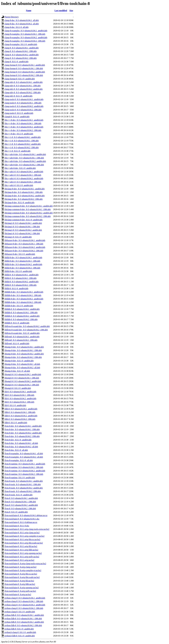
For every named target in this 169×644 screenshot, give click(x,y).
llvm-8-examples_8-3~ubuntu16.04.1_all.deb (24, 454)
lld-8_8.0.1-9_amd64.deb (15, 405)
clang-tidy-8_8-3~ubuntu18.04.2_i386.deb (23, 93)
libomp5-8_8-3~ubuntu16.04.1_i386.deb (22, 378)
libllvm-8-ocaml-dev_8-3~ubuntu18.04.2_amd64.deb (27, 326)
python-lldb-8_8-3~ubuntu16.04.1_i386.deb (23, 619)
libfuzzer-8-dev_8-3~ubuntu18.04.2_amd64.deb (25, 247)
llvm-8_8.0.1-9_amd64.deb (16, 512)
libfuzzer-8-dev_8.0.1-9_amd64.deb (20, 254)
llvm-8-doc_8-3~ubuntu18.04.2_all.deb (21, 447)
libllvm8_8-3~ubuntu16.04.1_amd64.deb (22, 337)
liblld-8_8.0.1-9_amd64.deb (16, 288)
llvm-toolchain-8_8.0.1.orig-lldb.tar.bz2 (21, 550)
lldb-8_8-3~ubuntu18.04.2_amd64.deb (21, 416)
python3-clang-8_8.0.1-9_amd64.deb (20, 632)
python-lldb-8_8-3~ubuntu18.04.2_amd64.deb (24, 622)
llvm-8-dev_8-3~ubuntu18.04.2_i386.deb (22, 436)
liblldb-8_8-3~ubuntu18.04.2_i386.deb (21, 319)
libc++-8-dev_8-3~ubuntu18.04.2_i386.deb (23, 130)
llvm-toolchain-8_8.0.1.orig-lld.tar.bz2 (21, 546)
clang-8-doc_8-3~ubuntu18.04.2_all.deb (22, 24)
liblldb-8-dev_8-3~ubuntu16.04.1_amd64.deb (24, 292)
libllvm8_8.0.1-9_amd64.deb (17, 343)
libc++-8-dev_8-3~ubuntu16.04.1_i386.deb (23, 123)
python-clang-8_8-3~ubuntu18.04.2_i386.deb (24, 608)
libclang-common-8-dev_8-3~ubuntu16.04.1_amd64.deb (29, 206)
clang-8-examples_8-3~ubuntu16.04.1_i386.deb (25, 34)
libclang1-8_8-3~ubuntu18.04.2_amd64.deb (23, 230)
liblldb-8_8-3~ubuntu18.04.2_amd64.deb (22, 316)
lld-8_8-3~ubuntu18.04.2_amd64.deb (20, 398)
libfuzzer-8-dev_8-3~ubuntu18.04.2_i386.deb (24, 251)
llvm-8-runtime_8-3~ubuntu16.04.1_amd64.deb (25, 464)
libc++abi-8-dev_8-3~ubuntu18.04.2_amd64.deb (25, 161)
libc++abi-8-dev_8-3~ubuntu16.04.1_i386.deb (24, 158)
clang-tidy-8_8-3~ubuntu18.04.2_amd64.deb (24, 89)
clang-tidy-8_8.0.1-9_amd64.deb (18, 96)
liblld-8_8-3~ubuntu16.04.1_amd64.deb (22, 275)
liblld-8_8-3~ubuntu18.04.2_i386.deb (21, 285)
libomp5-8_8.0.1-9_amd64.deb (18, 388)
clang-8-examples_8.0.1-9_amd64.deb (21, 44)
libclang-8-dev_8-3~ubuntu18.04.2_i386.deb (24, 199)
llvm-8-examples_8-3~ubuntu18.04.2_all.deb (24, 457)
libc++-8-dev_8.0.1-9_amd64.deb (19, 134)
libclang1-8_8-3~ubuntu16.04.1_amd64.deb (23, 223)
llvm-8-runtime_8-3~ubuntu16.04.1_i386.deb (24, 467)
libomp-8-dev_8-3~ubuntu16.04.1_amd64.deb (24, 347)
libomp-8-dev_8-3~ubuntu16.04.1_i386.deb (23, 350)
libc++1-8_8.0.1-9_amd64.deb (17, 151)
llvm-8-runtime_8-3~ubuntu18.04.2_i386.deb (24, 474)
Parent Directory (12, 17)
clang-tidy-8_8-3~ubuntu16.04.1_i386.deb (23, 86)
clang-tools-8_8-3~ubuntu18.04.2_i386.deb (23, 110)
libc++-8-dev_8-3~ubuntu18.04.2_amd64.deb (24, 127)
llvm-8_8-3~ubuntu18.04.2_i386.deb (20, 509)
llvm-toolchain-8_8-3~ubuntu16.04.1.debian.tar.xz (26, 515)
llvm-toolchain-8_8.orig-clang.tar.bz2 (20, 567)
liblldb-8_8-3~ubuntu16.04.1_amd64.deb (22, 309)
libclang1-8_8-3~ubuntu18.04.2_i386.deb (22, 233)
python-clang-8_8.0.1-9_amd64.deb (20, 612)
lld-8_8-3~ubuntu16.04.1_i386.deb (19, 395)
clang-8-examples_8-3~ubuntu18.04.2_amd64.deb (26, 37)
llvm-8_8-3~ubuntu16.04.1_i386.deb (20, 502)
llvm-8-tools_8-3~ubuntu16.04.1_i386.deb (23, 484)
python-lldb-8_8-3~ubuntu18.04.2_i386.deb (23, 625)
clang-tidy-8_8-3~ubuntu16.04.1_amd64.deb (24, 82)
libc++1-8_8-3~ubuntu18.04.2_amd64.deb (23, 144)
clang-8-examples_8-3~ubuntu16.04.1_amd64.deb (26, 31)
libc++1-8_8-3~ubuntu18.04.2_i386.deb (22, 148)
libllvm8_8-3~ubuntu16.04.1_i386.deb (21, 340)
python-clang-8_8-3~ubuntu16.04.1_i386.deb (24, 601)
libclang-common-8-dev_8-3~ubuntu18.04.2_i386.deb (28, 216)
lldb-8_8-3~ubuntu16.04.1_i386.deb (20, 412)
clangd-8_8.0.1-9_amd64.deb (17, 117)
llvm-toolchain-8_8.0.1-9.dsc (17, 526)
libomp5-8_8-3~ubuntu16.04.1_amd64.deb (23, 374)
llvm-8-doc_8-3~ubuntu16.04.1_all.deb (21, 443)
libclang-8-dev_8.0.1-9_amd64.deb (19, 203)
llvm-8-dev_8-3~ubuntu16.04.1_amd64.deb (23, 426)
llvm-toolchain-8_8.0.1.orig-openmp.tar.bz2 (23, 553)
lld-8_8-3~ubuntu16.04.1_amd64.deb (20, 392)
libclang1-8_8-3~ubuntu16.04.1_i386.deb (22, 227)
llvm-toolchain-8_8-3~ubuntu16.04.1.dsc (22, 519)
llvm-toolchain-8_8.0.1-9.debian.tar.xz (21, 522)
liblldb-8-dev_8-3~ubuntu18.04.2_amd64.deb (24, 299)
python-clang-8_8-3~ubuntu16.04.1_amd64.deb (25, 598)
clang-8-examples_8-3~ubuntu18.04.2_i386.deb (25, 41)
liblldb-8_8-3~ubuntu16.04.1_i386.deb (21, 313)
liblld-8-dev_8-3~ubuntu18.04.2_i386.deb (22, 268)
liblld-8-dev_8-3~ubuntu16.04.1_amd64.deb (23, 258)
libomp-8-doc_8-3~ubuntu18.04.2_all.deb (22, 368)
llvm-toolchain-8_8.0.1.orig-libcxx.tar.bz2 (22, 539)
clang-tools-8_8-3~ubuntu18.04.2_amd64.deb (24, 106)
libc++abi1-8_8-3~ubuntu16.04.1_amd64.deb (24, 172)
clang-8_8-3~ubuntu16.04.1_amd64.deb (22, 48)
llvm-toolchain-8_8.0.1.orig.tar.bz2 (19, 560)
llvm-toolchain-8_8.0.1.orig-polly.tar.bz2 (22, 557)
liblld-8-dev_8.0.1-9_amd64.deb (18, 271)
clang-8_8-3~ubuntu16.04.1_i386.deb (21, 51)
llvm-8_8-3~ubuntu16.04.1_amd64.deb (21, 498)
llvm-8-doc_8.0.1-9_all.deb (16, 450)
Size (71, 11)
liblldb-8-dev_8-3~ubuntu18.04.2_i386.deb (23, 302)
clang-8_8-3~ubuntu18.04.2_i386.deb (21, 58)
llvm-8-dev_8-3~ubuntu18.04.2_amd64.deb (23, 433)
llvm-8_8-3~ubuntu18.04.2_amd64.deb (21, 505)
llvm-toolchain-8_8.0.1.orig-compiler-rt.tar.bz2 (24, 536)
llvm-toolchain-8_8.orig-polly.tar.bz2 (20, 591)
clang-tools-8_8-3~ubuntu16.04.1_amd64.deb (24, 99)
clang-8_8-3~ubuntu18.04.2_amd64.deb (22, 55)
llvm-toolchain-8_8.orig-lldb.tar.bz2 (20, 584)
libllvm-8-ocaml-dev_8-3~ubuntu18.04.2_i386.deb (26, 330)
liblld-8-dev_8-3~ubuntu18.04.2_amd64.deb (23, 264)
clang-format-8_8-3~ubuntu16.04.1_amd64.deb (25, 65)
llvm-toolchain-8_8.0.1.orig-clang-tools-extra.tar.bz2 (27, 529)
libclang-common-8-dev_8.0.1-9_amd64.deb (24, 220)
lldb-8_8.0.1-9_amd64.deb (16, 423)
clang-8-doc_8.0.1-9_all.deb (17, 27)
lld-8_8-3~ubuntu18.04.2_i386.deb (19, 402)
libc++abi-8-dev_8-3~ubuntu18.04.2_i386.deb (24, 165)
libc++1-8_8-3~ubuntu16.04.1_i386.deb (22, 141)
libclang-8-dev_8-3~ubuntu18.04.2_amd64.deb (25, 196)
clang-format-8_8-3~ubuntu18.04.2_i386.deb (24, 75)
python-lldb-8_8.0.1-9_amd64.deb (19, 629)
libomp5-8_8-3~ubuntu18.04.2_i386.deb (22, 385)
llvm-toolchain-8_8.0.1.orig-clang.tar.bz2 (22, 533)
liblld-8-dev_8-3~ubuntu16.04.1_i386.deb (22, 261)
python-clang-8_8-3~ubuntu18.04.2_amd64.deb (25, 605)
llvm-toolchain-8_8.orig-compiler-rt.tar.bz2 (23, 570)
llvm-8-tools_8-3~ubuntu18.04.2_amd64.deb (24, 488)
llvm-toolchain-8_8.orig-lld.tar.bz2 (19, 581)
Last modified (61, 11)
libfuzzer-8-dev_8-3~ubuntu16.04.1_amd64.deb (25, 240)
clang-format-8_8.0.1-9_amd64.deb (20, 79)
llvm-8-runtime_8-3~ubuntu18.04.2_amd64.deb (25, 471)
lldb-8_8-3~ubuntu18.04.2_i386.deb (20, 419)
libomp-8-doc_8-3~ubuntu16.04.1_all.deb (22, 364)
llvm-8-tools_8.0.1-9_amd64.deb (19, 495)
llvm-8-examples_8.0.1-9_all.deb (19, 460)
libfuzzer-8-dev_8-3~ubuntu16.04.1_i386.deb (24, 244)
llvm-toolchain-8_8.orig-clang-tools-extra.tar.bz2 (25, 564)
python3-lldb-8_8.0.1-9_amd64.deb (20, 636)
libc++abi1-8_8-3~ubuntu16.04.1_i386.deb (23, 175)
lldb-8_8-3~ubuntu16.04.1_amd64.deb (21, 409)
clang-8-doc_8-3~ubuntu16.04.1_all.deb (22, 20)
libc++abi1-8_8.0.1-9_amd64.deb (19, 185)
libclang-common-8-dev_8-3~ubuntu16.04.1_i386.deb (28, 209)
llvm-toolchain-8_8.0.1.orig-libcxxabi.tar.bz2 (24, 543)
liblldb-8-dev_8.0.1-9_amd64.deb (19, 306)
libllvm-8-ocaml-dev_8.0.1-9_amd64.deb (22, 333)
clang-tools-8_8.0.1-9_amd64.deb (19, 113)
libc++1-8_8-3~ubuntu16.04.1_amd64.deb (23, 137)
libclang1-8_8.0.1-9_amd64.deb (18, 237)
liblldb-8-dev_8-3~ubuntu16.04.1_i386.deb (23, 295)
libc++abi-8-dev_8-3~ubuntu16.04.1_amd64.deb (25, 154)
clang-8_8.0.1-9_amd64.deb (17, 62)
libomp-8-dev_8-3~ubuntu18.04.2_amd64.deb (24, 354)
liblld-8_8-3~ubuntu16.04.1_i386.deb (21, 278)
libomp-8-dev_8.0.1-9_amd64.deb (19, 361)
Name (29, 11)
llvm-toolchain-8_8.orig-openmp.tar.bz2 (22, 588)
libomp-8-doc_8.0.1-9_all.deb (17, 371)
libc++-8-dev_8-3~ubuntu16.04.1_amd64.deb (24, 120)
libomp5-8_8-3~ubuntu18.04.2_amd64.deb (23, 381)
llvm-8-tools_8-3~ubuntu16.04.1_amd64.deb (24, 481)
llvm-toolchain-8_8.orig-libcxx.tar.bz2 (21, 574)
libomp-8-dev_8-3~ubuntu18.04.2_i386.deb (23, 357)
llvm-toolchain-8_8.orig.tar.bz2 (18, 594)
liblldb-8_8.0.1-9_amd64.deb (17, 323)
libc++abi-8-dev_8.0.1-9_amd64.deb (20, 168)
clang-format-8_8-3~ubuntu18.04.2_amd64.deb (25, 72)
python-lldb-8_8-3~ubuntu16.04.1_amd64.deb (24, 615)
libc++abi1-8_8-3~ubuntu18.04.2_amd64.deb (24, 178)
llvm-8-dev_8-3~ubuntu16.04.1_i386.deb (22, 429)
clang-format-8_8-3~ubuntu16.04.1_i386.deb (24, 68)
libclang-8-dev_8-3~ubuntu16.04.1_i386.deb (24, 192)
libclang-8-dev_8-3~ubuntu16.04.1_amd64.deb (25, 189)
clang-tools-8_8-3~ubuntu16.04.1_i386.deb (23, 103)
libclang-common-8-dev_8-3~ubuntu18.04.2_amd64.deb (29, 213)
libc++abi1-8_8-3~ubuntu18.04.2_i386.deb (23, 182)
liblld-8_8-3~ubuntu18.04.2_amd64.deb (22, 282)
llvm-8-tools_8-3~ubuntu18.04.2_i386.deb (23, 491)
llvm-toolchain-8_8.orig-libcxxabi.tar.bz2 (22, 577)
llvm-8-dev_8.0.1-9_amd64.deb (18, 440)
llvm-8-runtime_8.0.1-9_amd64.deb (20, 478)
